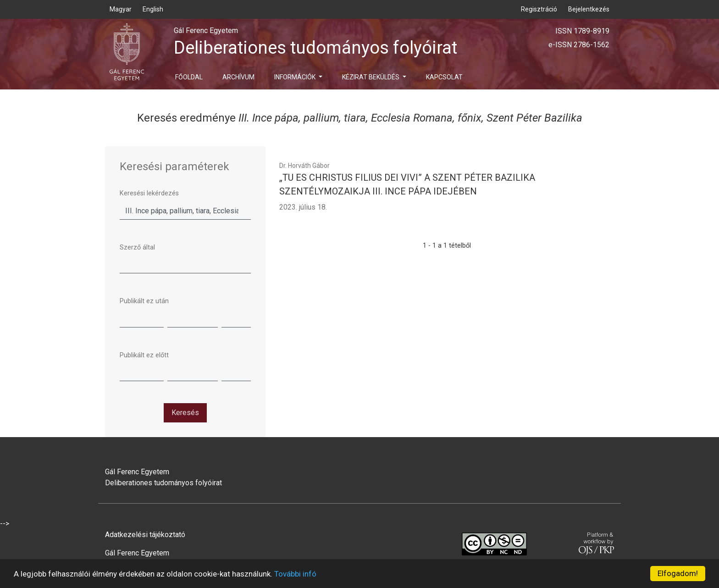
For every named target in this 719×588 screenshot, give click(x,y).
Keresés (185, 413)
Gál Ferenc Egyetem (137, 553)
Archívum (238, 77)
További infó (295, 574)
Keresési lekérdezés (149, 193)
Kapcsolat (444, 77)
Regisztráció (539, 9)
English (153, 9)
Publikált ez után (144, 301)
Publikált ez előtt (144, 355)
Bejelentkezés (589, 9)
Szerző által (137, 247)
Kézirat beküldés (371, 77)
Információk (296, 77)
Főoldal (189, 77)
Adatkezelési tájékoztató (145, 535)
